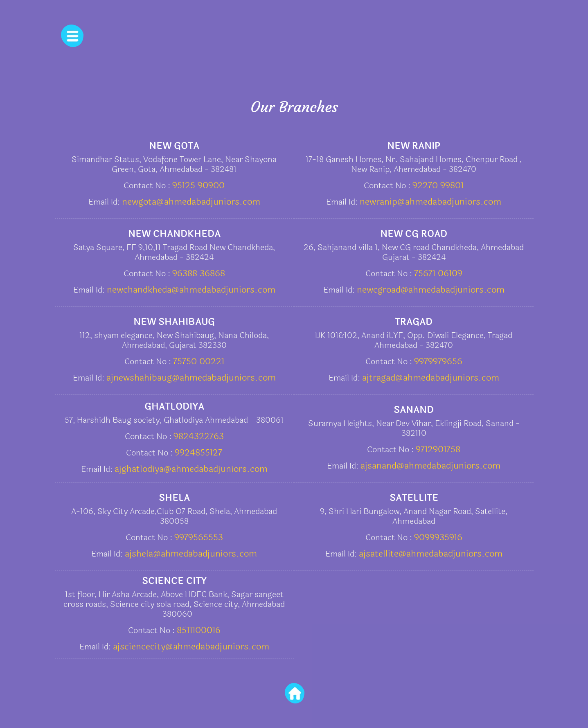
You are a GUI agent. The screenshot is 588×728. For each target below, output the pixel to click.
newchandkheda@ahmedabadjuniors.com (191, 290)
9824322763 (199, 436)
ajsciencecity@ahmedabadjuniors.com (191, 647)
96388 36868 (199, 273)
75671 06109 (438, 273)
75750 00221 (199, 361)
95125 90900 (198, 185)
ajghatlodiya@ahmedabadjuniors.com (191, 469)
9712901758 (438, 449)
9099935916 (438, 537)
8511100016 (199, 630)
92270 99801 (438, 185)
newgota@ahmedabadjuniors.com (191, 202)
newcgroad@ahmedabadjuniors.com (431, 290)
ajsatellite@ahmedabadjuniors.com (431, 554)
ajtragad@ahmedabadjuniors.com (431, 378)
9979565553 (199, 537)
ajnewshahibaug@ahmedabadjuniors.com (191, 378)
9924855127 (198, 453)
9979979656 (438, 361)
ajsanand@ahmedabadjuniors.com (430, 466)
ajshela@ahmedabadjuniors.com (191, 554)
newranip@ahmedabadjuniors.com (430, 202)
